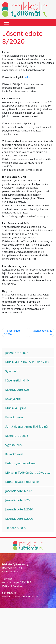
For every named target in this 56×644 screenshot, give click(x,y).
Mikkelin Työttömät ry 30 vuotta (28, 472)
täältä (27, 77)
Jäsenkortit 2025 (17, 436)
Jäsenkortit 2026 (17, 353)
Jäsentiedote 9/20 (42, 331)
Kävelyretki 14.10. (17, 380)
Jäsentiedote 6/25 (17, 390)
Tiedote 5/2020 (16, 528)
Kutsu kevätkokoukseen (22, 482)
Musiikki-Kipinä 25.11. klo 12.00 (27, 362)
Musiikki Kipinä (16, 408)
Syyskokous (13, 445)
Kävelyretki (13, 399)
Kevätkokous (14, 417)
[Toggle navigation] (7, 23)
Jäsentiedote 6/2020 (12, 332)
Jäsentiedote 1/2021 (19, 491)
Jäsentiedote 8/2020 (19, 509)
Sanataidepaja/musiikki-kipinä (26, 426)
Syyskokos (12, 371)
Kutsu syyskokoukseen (21, 463)
